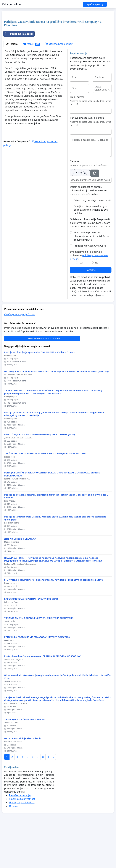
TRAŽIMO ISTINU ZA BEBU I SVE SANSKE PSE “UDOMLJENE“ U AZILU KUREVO (46, 496)
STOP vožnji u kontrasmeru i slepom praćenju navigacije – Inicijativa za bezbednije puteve (54, 622)
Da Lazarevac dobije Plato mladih (22, 780)
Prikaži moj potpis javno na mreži (92, 242)
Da (81, 305)
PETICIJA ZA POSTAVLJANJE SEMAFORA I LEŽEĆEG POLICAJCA (37, 679)
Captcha (75, 203)
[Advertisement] (58, 37)
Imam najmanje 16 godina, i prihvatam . (89, 297)
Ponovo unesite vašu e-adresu (87, 160)
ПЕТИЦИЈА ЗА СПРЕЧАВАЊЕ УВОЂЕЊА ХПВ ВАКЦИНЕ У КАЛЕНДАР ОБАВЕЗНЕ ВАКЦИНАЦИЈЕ (57, 413)
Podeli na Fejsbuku (18, 76)
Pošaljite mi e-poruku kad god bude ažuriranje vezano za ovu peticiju (91, 252)
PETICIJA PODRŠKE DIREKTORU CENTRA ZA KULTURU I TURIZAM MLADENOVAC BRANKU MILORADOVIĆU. (52, 516)
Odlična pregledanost (59, 86)
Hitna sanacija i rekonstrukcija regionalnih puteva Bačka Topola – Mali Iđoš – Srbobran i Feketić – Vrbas (57, 719)
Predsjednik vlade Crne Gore (90, 288)
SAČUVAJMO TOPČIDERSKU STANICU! (24, 761)
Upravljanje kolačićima (22, 845)
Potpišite (91, 312)
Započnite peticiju (95, 4)
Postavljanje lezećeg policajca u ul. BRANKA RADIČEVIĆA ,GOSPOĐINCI (43, 698)
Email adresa (77, 139)
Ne (97, 305)
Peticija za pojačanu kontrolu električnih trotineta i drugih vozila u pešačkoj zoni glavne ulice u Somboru (56, 538)
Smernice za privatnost (22, 841)
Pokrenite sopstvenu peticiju (42, 381)
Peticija (12, 86)
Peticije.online (11, 4)
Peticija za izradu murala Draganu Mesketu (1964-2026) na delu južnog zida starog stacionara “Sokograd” (55, 560)
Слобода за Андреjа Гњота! (20, 357)
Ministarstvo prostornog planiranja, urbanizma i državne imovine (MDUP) (91, 278)
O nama (14, 848)
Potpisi (31, 86)
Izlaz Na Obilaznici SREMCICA (20, 581)
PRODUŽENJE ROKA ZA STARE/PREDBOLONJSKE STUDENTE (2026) (39, 477)
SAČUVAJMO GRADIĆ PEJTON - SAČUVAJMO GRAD (31, 641)
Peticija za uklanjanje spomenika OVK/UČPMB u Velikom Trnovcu (40, 394)
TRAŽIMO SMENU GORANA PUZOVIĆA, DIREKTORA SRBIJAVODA (39, 660)
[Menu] (111, 4)
